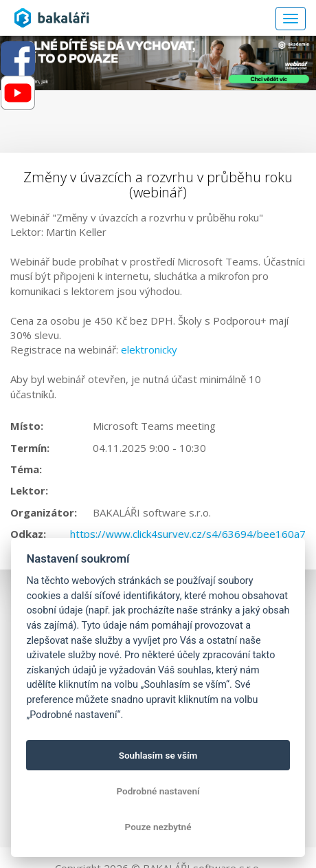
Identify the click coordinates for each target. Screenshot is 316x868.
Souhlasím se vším (158, 755)
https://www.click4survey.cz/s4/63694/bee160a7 (188, 534)
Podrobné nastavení (158, 791)
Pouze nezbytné (158, 827)
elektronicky (149, 349)
